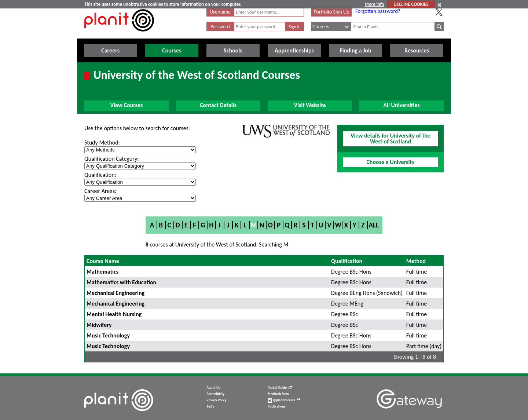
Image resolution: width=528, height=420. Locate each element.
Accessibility (215, 394)
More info (374, 4)
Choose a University (390, 162)
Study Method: (102, 143)
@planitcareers (284, 400)
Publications (276, 406)
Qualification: (100, 175)
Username (220, 12)
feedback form (278, 394)
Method (416, 261)
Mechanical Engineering (115, 293)
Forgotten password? (378, 11)
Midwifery (99, 325)
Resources (417, 50)
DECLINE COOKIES (411, 4)
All (374, 225)
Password (220, 27)
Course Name (103, 261)
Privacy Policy (216, 400)
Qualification (347, 261)
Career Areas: (100, 191)
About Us (213, 388)
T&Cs (210, 406)
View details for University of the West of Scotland (390, 138)
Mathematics (102, 272)
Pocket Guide (280, 388)
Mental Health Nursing (114, 314)
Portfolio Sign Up (331, 12)
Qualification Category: (111, 159)
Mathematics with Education (121, 282)
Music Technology (108, 335)
